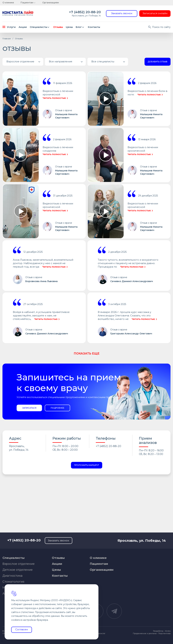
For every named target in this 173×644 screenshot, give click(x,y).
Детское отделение (18, 570)
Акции (23, 27)
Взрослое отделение (19, 564)
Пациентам (27, 2)
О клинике (8, 2)
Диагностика (13, 576)
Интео (168, 631)
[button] (23, 62)
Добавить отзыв (158, 62)
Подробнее (58, 408)
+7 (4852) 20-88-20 (85, 12)
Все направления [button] (67, 62)
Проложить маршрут (87, 465)
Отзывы (58, 27)
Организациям (51, 2)
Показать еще (87, 354)
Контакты (94, 27)
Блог (80, 27)
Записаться (29, 408)
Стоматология (13, 582)
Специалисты (40, 27)
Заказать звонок (122, 13)
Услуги (9, 27)
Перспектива (164, 633)
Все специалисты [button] (110, 62)
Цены (69, 27)
